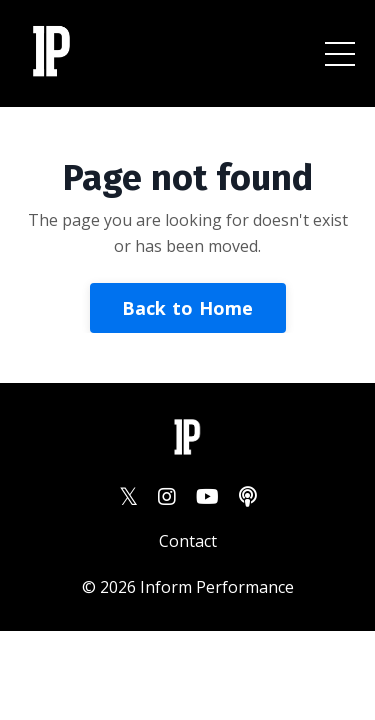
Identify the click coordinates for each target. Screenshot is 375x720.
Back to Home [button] (188, 308)
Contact (188, 541)
